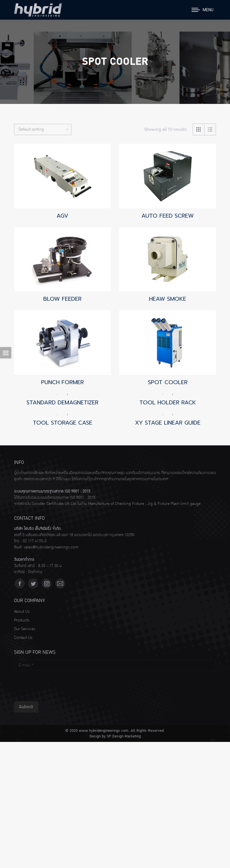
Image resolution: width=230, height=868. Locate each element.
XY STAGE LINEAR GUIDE (168, 423)
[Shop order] (43, 129)
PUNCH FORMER (62, 382)
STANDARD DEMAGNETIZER (62, 402)
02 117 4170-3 (35, 541)
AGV (62, 216)
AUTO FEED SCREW (168, 216)
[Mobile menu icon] (202, 10)
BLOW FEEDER (62, 299)
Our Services (25, 629)
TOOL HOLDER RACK (168, 402)
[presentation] (57, 685)
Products (22, 620)
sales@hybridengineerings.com (51, 547)
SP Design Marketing (124, 736)
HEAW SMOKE (168, 299)
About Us (22, 612)
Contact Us (23, 638)
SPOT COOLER (168, 382)
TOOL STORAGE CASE (63, 423)
